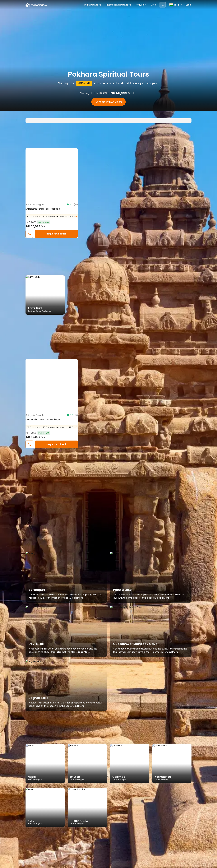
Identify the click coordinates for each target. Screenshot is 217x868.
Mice (153, 5)
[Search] (163, 5)
